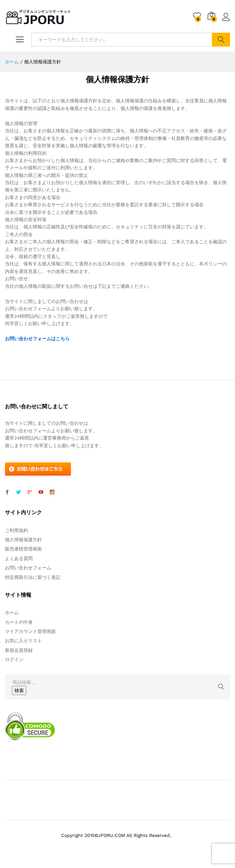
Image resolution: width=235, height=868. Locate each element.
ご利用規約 (17, 530)
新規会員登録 (19, 650)
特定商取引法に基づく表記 (33, 577)
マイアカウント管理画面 (30, 631)
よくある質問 (19, 558)
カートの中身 (19, 622)
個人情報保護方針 (23, 540)
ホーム (12, 613)
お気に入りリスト (23, 641)
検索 (221, 40)
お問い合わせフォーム (28, 568)
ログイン (226, 17)
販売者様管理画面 (23, 549)
